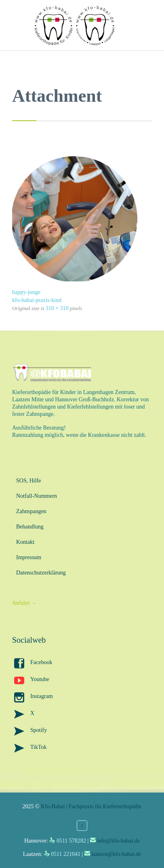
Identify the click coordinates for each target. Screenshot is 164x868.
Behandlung (30, 527)
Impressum (29, 557)
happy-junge (26, 292)
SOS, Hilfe (28, 481)
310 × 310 (57, 308)
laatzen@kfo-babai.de (116, 854)
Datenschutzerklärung (41, 573)
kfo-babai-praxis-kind (37, 300)
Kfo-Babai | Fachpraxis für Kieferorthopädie (91, 806)
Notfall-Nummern (37, 496)
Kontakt (25, 542)
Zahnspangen (31, 511)
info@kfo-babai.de (118, 841)
